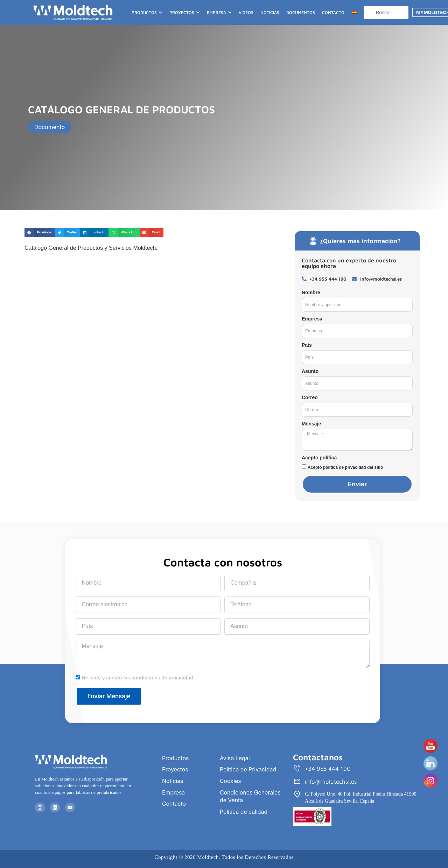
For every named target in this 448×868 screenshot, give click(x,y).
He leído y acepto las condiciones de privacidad (137, 678)
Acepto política (319, 458)
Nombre (311, 292)
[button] (40, 232)
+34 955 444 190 (328, 769)
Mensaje (311, 424)
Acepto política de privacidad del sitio (345, 467)
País (307, 345)
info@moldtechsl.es (331, 782)
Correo (310, 397)
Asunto (310, 371)
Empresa (312, 319)
